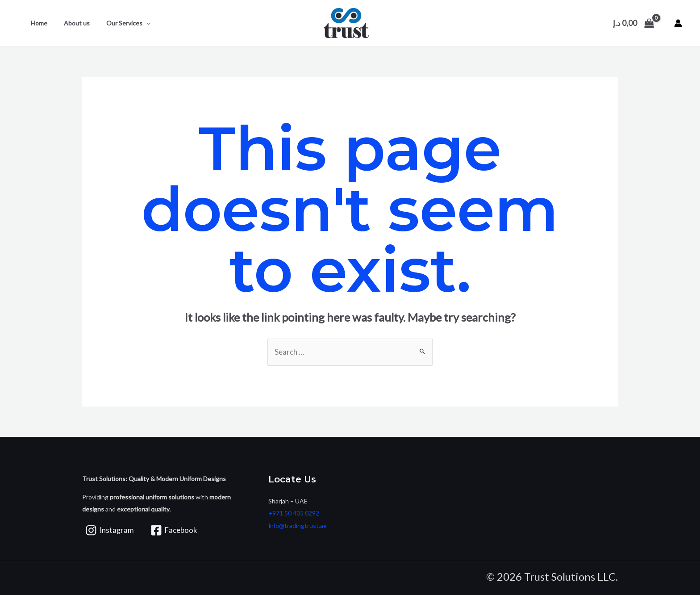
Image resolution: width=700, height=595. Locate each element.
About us (71, 23)
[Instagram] (110, 531)
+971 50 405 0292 (294, 513)
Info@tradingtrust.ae (298, 526)
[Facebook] (175, 531)
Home (37, 23)
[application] (136, 23)
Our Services (118, 23)
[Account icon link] (678, 23)
